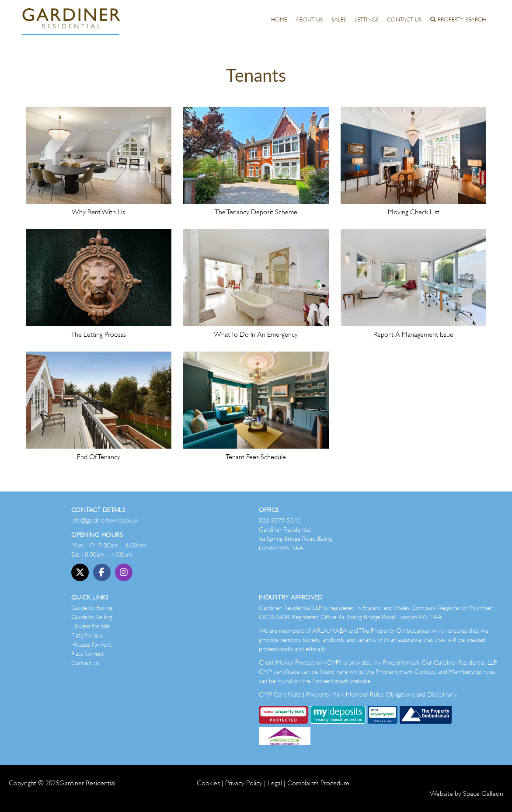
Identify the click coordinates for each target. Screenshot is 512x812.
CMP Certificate (280, 694)
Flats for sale (87, 635)
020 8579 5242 (280, 520)
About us (309, 19)
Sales (339, 19)
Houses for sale (91, 626)
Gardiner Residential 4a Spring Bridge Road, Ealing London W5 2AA (295, 539)
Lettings (366, 19)
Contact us (85, 663)
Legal (275, 783)
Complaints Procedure (318, 783)
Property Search (458, 19)
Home (279, 19)
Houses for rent (91, 645)
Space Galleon (483, 794)
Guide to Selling (92, 617)
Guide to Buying (92, 608)
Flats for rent (88, 654)
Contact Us (404, 19)
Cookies (208, 783)
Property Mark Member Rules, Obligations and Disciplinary (381, 694)
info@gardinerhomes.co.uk (105, 520)
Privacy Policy (244, 783)
